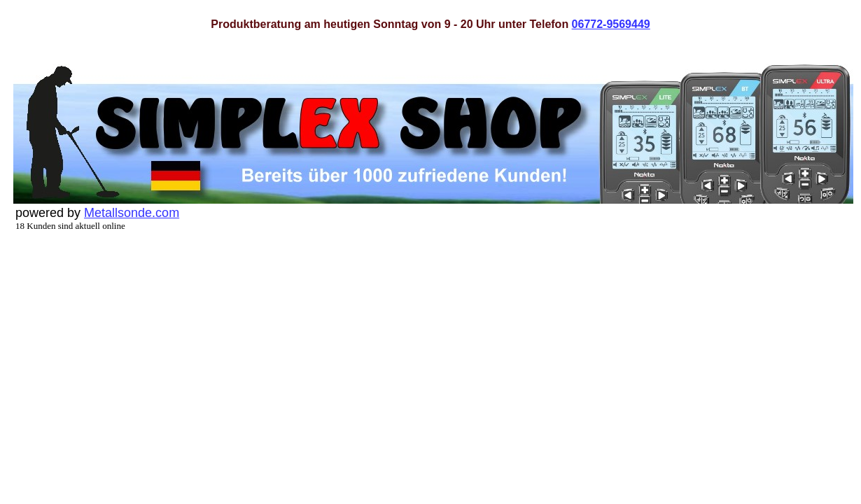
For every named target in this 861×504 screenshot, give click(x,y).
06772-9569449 (611, 24)
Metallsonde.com (132, 213)
